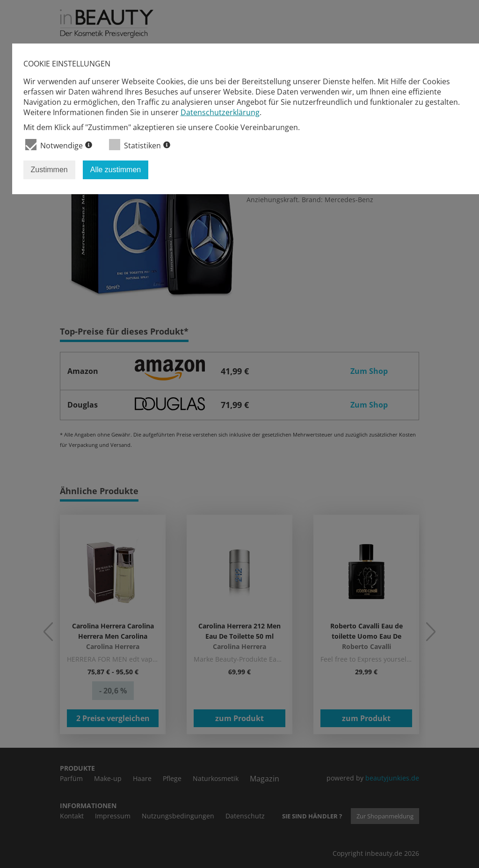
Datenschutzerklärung (220, 112)
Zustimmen (49, 170)
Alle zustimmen (116, 170)
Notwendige (59, 145)
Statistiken (140, 145)
